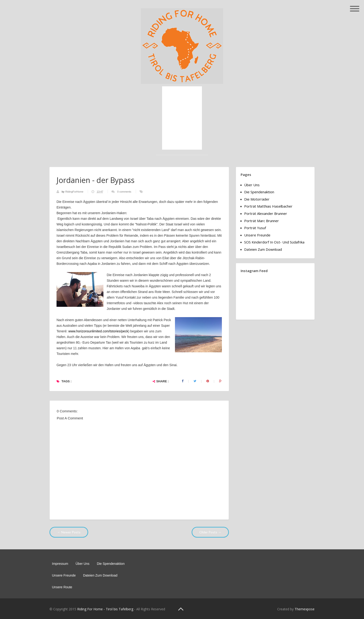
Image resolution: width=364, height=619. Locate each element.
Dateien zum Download (263, 249)
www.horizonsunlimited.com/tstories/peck (98, 331)
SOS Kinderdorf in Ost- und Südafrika (274, 242)
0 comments (124, 192)
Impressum (60, 564)
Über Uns (252, 185)
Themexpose (305, 609)
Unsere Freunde (257, 235)
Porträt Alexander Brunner (266, 213)
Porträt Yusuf (255, 228)
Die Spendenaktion (259, 192)
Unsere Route (62, 587)
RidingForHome (75, 192)
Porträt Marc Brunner (262, 221)
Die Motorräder (257, 199)
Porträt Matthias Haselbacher (268, 206)
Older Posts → (210, 532)
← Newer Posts (69, 532)
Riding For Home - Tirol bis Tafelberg (105, 609)
